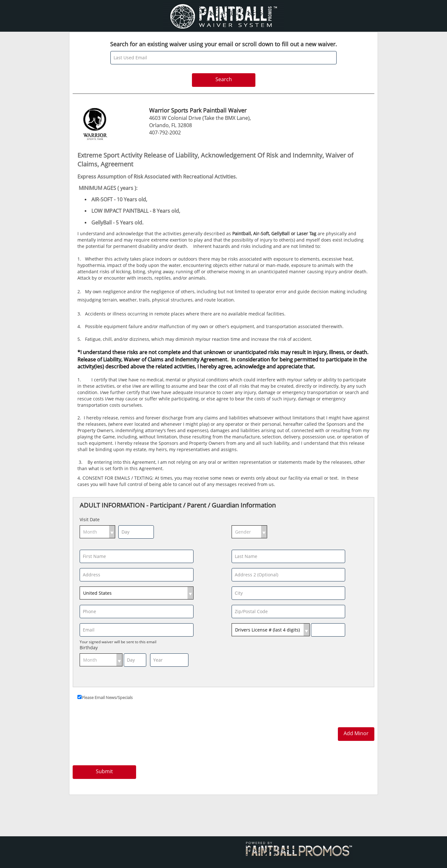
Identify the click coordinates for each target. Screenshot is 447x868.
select (112, 532)
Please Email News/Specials (107, 697)
